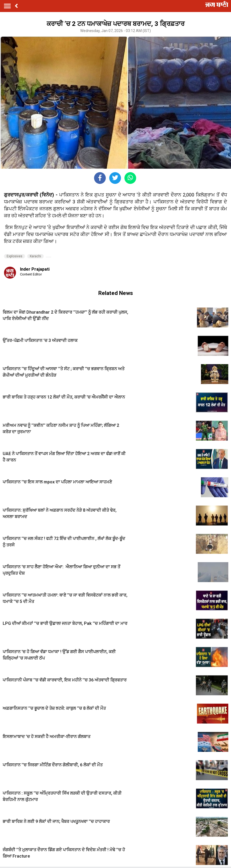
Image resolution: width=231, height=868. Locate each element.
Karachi (35, 256)
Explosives (15, 256)
